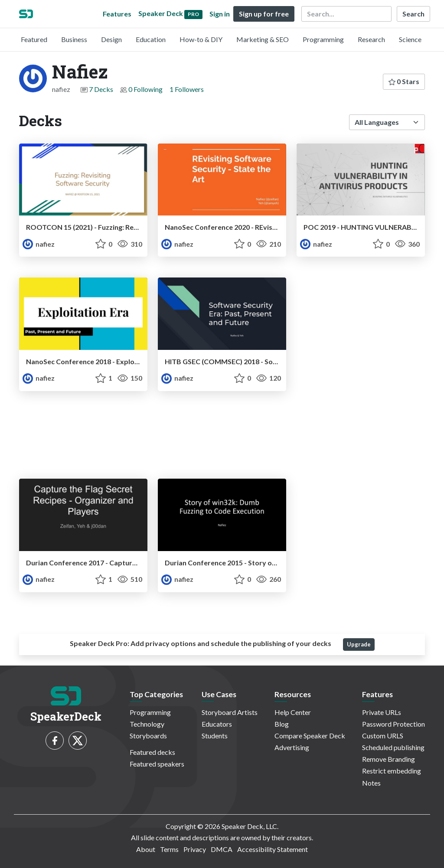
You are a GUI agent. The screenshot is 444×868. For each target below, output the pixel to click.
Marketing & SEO (263, 39)
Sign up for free (264, 14)
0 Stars (404, 81)
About (146, 849)
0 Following (145, 89)
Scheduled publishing (393, 747)
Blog (282, 724)
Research (371, 39)
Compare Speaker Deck (310, 736)
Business (74, 39)
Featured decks (152, 752)
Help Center (293, 712)
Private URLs (382, 712)
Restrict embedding (392, 771)
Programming (323, 39)
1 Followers (187, 89)
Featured (34, 39)
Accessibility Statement (273, 849)
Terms (169, 849)
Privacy (195, 849)
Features (117, 14)
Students (215, 736)
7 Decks (101, 89)
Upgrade (359, 644)
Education (151, 39)
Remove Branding (388, 759)
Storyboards (148, 736)
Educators (217, 724)
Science (410, 39)
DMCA (222, 849)
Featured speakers (157, 764)
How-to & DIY (201, 39)
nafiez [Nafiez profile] (39, 244)
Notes (371, 783)
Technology (147, 724)
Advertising (292, 747)
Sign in (220, 14)
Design (111, 39)
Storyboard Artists (230, 712)
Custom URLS (383, 736)
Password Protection (393, 724)
